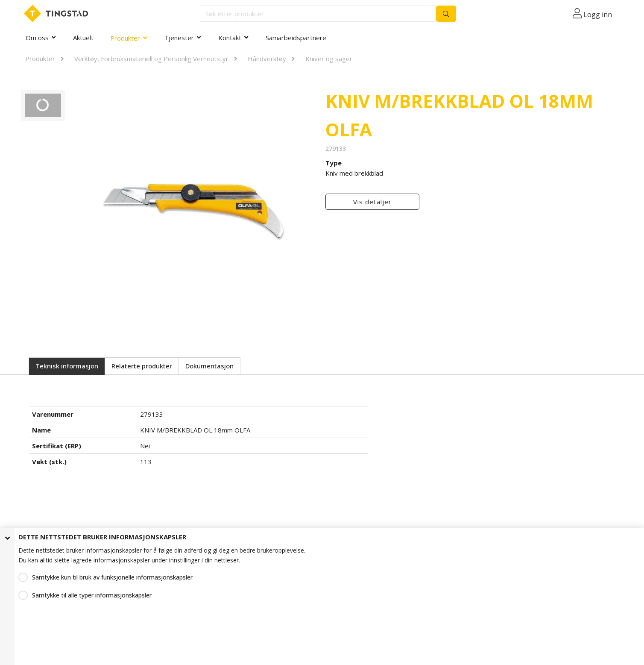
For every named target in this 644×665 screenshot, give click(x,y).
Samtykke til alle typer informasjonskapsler (92, 595)
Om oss (37, 38)
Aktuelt (83, 38)
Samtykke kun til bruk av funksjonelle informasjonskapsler (112, 577)
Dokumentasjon (209, 366)
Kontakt (230, 38)
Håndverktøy (267, 59)
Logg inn (598, 15)
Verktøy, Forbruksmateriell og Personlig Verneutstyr (151, 59)
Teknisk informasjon (67, 366)
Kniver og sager (329, 59)
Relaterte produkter (142, 366)
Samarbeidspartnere (296, 38)
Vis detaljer (372, 202)
